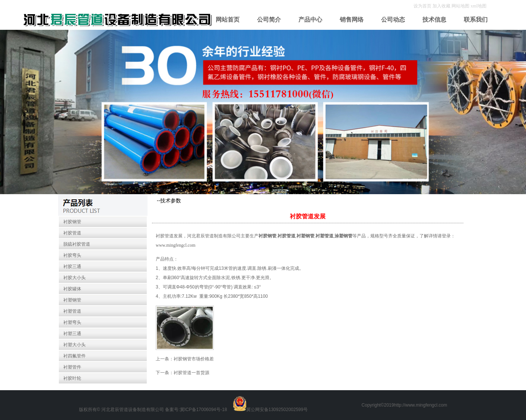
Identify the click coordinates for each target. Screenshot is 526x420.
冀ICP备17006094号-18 (204, 410)
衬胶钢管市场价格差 (194, 359)
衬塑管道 (72, 311)
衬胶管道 (72, 233)
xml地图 (479, 6)
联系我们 (476, 20)
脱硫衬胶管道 (77, 244)
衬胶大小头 (75, 278)
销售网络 (352, 20)
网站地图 (460, 6)
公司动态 (393, 20)
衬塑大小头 (75, 345)
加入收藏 (442, 6)
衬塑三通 (72, 334)
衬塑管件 (72, 367)
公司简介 (269, 20)
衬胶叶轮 (72, 378)
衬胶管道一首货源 (191, 373)
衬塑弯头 (72, 322)
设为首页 (423, 6)
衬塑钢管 (72, 300)
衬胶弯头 (72, 255)
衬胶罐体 (72, 289)
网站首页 (228, 20)
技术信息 (434, 20)
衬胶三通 (72, 266)
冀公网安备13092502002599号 (277, 410)
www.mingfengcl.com (176, 245)
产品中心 (310, 20)
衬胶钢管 (72, 222)
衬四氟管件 (75, 356)
